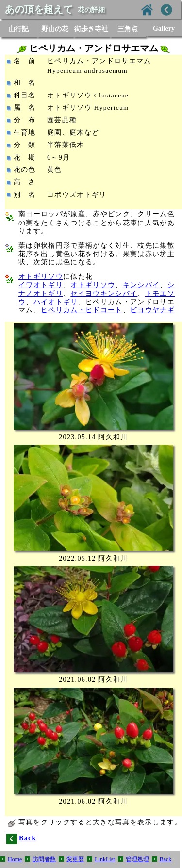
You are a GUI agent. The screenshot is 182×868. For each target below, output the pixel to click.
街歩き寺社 (91, 29)
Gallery (164, 28)
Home (15, 859)
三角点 (128, 29)
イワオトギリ (41, 285)
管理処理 (137, 859)
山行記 (18, 29)
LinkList (105, 859)
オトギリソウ (41, 277)
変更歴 (75, 859)
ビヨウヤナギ (152, 310)
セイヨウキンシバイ (104, 294)
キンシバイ (141, 285)
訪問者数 (44, 859)
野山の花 (55, 29)
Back (166, 859)
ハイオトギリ (56, 302)
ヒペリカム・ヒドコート (82, 310)
